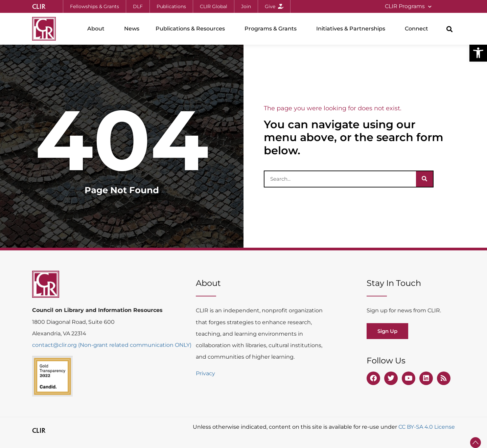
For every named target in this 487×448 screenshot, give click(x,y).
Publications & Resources (192, 29)
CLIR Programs (408, 7)
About (98, 29)
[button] (478, 53)
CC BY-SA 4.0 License (427, 427)
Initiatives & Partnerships (352, 29)
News (132, 29)
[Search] (424, 179)
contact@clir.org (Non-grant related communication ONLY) (112, 345)
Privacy (205, 373)
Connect (418, 29)
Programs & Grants (272, 29)
